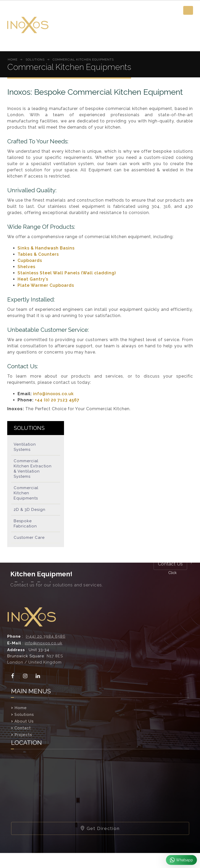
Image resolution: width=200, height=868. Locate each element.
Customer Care (29, 538)
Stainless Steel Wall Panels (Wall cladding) (67, 273)
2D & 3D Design (30, 510)
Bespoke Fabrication (25, 524)
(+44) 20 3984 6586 (46, 636)
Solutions (24, 715)
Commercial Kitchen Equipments (26, 493)
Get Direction (100, 828)
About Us (24, 721)
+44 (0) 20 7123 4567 (57, 400)
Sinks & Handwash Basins (46, 248)
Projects (23, 735)
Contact (23, 728)
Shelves (26, 267)
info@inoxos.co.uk (53, 394)
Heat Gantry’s (33, 279)
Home (21, 708)
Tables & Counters (38, 254)
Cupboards (30, 260)
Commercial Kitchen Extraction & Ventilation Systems (33, 469)
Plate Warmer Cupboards (46, 285)
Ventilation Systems (25, 447)
